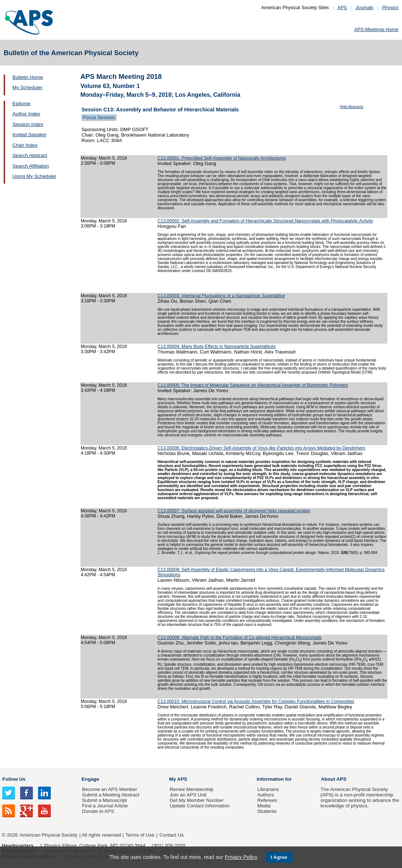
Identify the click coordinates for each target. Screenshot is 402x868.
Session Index (28, 124)
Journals (365, 7)
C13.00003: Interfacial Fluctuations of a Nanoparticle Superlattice (221, 296)
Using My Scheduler (34, 176)
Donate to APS (98, 811)
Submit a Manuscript (104, 800)
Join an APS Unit (188, 795)
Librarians (268, 789)
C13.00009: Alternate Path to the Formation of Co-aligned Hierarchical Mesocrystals (240, 638)
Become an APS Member (109, 789)
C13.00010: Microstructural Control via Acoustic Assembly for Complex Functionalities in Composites (256, 701)
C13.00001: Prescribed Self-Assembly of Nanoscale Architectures (222, 158)
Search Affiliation (31, 166)
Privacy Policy (241, 857)
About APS (334, 779)
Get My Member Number (197, 800)
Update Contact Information (200, 806)
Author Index (26, 114)
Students (267, 811)
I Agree (279, 857)
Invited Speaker (29, 135)
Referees (267, 800)
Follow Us (14, 779)
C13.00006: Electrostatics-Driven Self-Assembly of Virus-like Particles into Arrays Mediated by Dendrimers (261, 448)
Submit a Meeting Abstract (111, 795)
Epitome (21, 104)
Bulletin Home (28, 77)
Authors (266, 795)
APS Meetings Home (376, 29)
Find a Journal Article (105, 806)
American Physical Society (49, 835)
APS (342, 7)
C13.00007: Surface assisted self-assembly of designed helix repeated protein (234, 511)
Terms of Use (140, 835)
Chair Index (25, 145)
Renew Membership (191, 789)
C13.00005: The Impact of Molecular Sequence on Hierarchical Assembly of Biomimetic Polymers (253, 385)
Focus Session (99, 117)
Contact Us (171, 835)
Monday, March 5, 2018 (104, 158)
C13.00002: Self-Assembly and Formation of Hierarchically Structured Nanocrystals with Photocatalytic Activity (265, 221)
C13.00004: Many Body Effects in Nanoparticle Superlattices (217, 347)
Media (264, 806)
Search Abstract (30, 155)
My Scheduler (27, 87)
